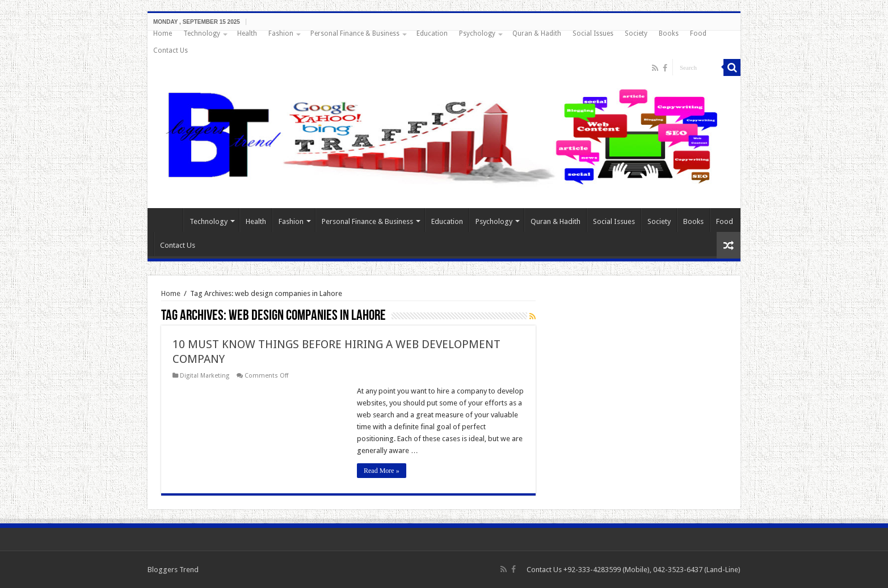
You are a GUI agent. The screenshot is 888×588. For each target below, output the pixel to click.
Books (669, 33)
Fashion (281, 33)
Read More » (382, 471)
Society (636, 33)
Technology (202, 33)
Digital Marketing (205, 376)
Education (432, 33)
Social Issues (593, 33)
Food (698, 33)
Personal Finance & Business (355, 33)
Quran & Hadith (537, 33)
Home (163, 33)
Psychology (477, 33)
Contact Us (171, 50)
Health (247, 33)
